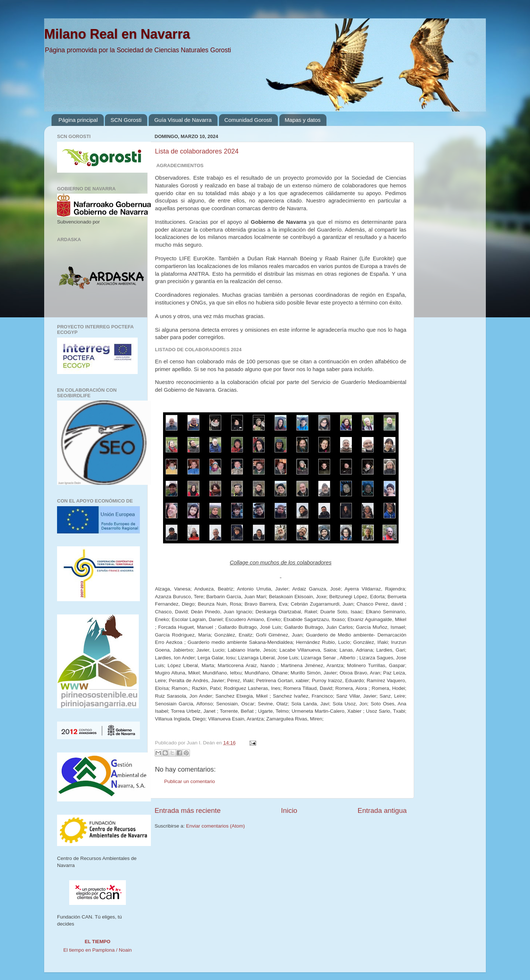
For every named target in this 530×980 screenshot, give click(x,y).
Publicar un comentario (190, 781)
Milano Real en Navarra (117, 34)
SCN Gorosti (126, 120)
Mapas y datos (303, 120)
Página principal (78, 120)
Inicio (289, 810)
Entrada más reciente (188, 810)
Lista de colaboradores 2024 (197, 151)
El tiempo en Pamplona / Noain (98, 950)
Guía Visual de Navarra (183, 120)
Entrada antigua (382, 810)
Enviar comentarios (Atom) (216, 826)
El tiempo (98, 942)
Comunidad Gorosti (248, 120)
